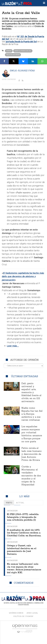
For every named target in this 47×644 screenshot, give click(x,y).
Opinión (9, 51)
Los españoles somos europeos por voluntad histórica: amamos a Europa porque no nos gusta (32, 434)
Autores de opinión (24, 360)
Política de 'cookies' (23, 616)
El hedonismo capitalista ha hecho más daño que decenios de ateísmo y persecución (23, 277)
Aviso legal (32, 613)
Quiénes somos (16, 613)
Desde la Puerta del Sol (23, 51)
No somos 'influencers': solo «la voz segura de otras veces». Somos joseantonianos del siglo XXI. (24, 568)
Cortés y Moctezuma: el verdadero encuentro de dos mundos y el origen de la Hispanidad (31, 476)
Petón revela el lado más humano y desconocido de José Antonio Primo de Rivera (32, 454)
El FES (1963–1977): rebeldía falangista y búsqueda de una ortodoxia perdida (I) (23, 517)
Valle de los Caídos (13, 55)
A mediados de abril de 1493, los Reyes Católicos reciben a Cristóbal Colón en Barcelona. (24, 533)
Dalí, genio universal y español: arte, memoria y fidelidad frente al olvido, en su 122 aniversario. (31, 392)
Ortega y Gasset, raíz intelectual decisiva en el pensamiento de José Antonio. (22, 550)
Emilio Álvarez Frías (22, 71)
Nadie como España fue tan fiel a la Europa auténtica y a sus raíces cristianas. (32, 414)
